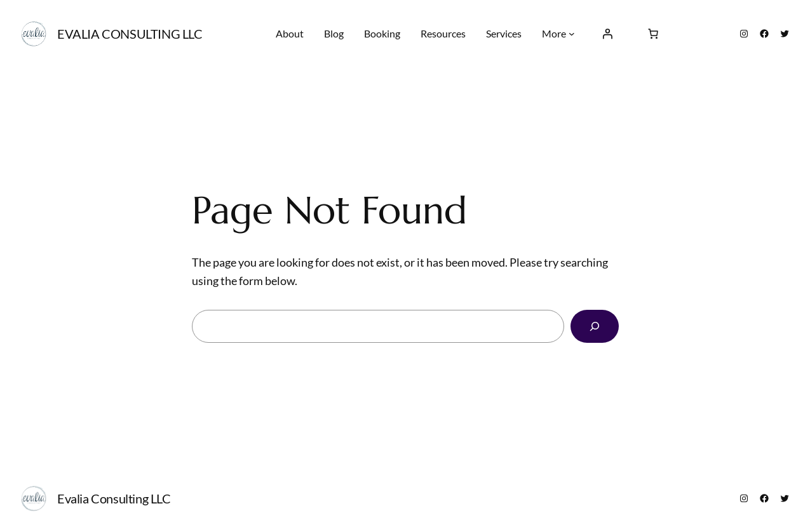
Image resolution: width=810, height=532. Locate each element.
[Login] (607, 34)
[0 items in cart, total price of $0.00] (653, 34)
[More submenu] (572, 34)
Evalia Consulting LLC (130, 34)
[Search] (595, 326)
